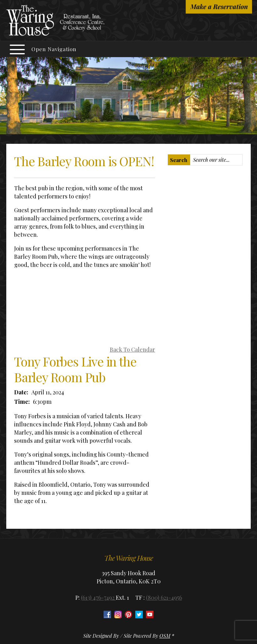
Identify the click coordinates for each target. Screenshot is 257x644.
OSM (165, 636)
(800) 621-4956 (164, 598)
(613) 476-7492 (98, 598)
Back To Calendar (132, 349)
